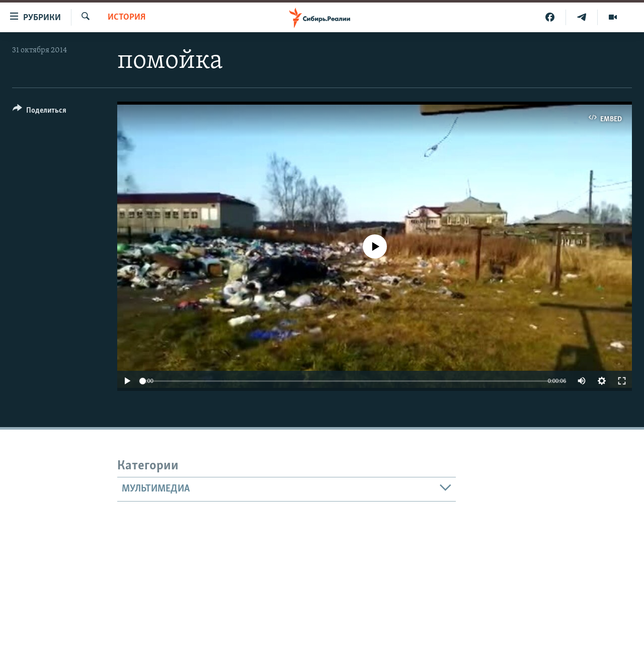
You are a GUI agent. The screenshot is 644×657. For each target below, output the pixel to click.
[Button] (39, 112)
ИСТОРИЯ (127, 17)
